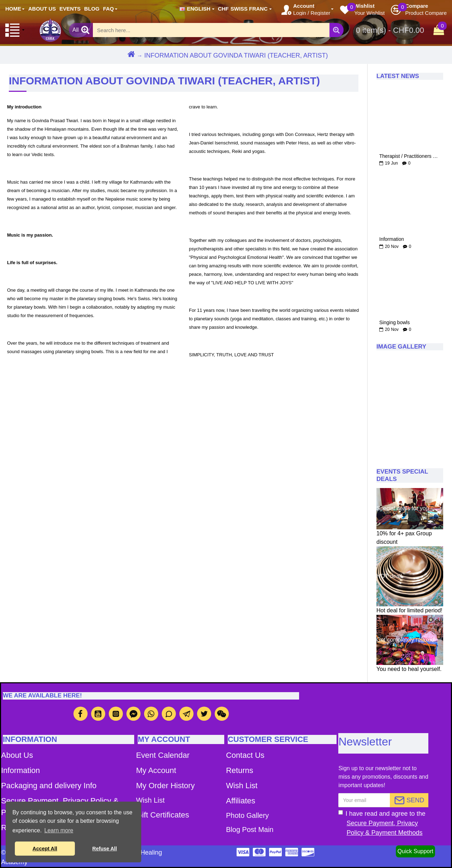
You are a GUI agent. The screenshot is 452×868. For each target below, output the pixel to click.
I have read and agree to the (383, 824)
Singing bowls (394, 323)
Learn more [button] (59, 830)
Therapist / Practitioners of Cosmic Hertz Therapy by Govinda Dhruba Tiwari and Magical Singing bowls (410, 156)
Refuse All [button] (105, 849)
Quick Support (415, 851)
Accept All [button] (45, 849)
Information (392, 239)
